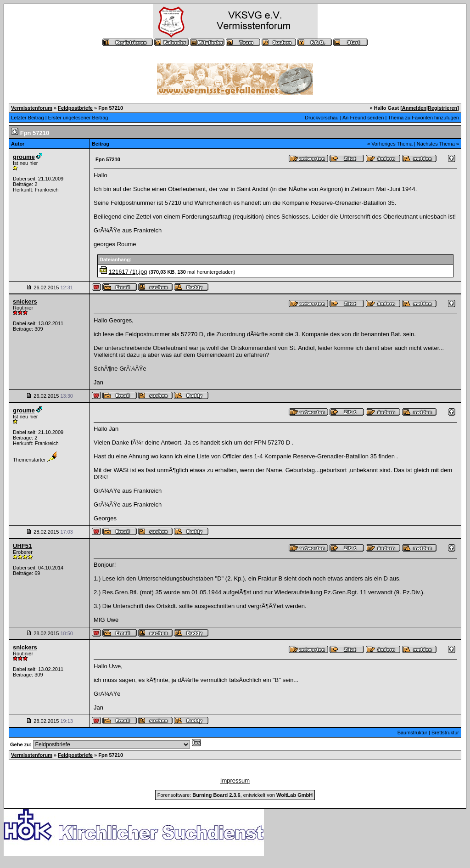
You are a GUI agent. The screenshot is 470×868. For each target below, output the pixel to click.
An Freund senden (363, 118)
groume (24, 157)
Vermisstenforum (32, 108)
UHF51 (22, 546)
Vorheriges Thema (392, 144)
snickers (25, 302)
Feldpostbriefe (75, 108)
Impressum (235, 781)
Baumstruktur (412, 733)
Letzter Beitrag (28, 118)
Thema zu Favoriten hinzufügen (423, 118)
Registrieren (442, 108)
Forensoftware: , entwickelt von (235, 795)
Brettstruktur (445, 733)
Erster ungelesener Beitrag (78, 118)
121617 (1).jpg (128, 272)
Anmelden (414, 108)
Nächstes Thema (436, 144)
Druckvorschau (322, 118)
